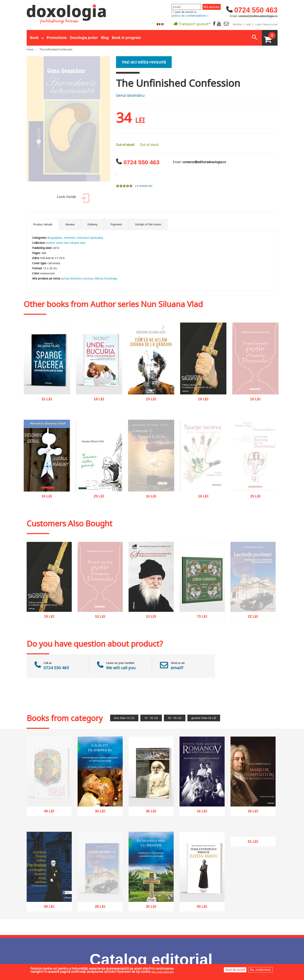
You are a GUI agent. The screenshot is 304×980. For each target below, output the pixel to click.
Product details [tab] (43, 224)
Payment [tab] (116, 224)
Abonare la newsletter (163, 33)
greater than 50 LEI (204, 718)
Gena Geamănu (130, 95)
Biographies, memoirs (61, 238)
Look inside (72, 199)
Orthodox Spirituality (90, 238)
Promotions (57, 38)
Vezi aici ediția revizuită (144, 62)
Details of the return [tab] (148, 224)
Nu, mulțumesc (260, 970)
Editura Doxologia (106, 278)
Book (34, 38)
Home (30, 49)
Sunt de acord (235, 970)
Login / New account (266, 24)
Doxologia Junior (84, 38)
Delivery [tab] (93, 224)
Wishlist (237, 24)
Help (248, 24)
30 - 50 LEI (175, 718)
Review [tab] (70, 224)
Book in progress (126, 38)
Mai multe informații (163, 972)
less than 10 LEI (124, 718)
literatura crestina (81, 278)
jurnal (65, 278)
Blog (105, 38)
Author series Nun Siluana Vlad (66, 243)
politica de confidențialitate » (190, 16)
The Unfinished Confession (56, 49)
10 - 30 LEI (151, 718)
